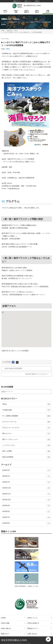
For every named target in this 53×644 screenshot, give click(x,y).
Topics (16, 31)
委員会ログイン (40, 628)
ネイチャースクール (27, 423)
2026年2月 (27, 477)
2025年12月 (27, 489)
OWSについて (5, 11)
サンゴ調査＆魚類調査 (27, 417)
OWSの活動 (16, 11)
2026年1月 (27, 483)
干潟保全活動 (27, 411)
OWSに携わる (37, 11)
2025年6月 (27, 524)
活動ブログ (13, 634)
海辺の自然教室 (27, 458)
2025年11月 (27, 495)
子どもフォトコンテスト (27, 428)
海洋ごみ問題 (27, 452)
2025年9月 (27, 506)
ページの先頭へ (48, 639)
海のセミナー (27, 434)
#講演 (8, 49)
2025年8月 (27, 512)
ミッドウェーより (27, 446)
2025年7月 (27, 518)
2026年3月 (27, 471)
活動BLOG (48, 11)
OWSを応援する (27, 11)
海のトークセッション (27, 440)
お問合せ (37, 1)
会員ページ (28, 1)
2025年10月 (27, 500)
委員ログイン (17, 1)
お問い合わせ (40, 634)
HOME (3, 31)
